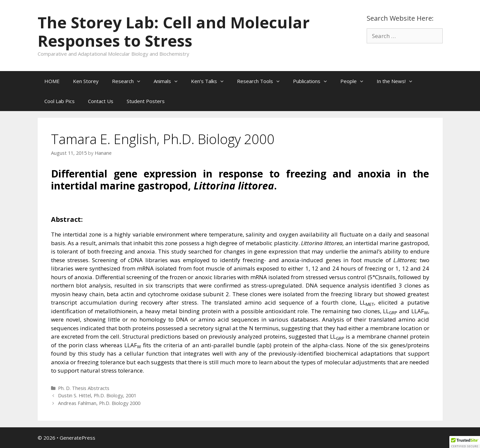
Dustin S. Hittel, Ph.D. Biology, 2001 (97, 395)
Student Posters (146, 101)
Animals (169, 81)
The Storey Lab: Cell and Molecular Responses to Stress (174, 32)
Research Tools (262, 81)
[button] (140, 81)
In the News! (398, 81)
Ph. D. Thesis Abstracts (84, 388)
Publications (313, 81)
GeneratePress (77, 438)
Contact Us (101, 101)
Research (129, 81)
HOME (52, 81)
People (355, 81)
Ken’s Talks (211, 81)
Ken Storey (86, 81)
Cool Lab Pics (59, 101)
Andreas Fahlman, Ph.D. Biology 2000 (99, 403)
